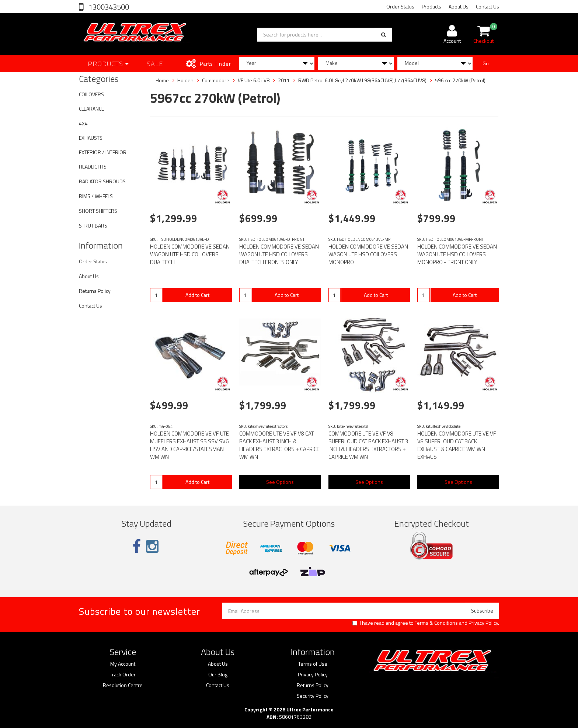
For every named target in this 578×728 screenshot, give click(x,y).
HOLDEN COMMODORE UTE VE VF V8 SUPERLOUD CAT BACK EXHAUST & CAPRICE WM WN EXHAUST (457, 445)
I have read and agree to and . (426, 623)
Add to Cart (197, 295)
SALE (155, 64)
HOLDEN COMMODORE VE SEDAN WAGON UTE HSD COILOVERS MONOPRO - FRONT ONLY (457, 254)
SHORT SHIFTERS (98, 211)
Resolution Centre (123, 685)
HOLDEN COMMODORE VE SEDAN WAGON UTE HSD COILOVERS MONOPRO (368, 254)
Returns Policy (95, 291)
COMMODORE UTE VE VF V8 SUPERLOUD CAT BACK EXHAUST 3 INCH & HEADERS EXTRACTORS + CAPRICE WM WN (368, 445)
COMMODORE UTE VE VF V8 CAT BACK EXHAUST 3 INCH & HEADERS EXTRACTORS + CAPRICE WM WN (279, 445)
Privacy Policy (483, 623)
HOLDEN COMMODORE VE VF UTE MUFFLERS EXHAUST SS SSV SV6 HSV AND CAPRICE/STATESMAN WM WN (189, 445)
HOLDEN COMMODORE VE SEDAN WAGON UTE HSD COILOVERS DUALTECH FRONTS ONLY (279, 254)
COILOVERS (91, 94)
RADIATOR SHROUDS (102, 181)
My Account (123, 664)
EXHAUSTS (91, 138)
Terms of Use (313, 664)
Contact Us (488, 6)
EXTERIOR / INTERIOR (103, 152)
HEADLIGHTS (93, 167)
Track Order (123, 675)
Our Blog (218, 675)
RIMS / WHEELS (96, 196)
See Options (280, 482)
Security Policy (313, 696)
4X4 (83, 123)
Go (486, 63)
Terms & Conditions (436, 623)
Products (431, 6)
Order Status (400, 6)
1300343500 (108, 7)
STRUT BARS (93, 226)
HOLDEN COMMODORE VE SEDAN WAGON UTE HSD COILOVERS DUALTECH (190, 254)
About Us (459, 6)
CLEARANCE (91, 109)
